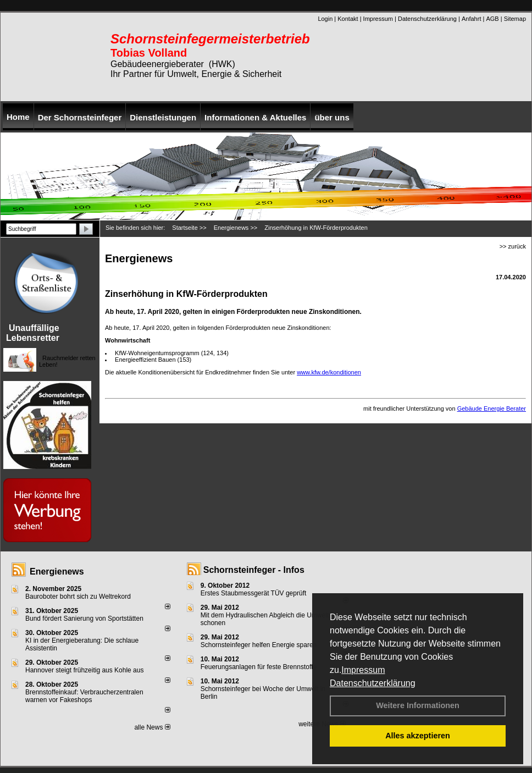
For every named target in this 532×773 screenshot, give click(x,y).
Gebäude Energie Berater (492, 408)
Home (18, 117)
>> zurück (513, 246)
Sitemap (515, 19)
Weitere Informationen (418, 705)
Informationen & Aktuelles (255, 117)
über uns (332, 117)
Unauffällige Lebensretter (33, 333)
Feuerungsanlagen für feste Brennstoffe (259, 667)
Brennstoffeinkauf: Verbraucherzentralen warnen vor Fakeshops (84, 696)
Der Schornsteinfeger (80, 117)
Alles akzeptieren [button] (418, 736)
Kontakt (348, 19)
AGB (492, 19)
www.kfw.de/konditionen (329, 372)
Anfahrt (471, 19)
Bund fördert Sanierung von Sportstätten (85, 619)
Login (325, 19)
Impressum (363, 670)
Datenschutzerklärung (373, 683)
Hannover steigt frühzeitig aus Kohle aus (84, 670)
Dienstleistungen (163, 117)
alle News (152, 727)
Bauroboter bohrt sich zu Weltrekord (78, 597)
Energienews (57, 572)
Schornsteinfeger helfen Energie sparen (259, 645)
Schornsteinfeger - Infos (254, 570)
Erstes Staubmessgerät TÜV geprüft (254, 593)
